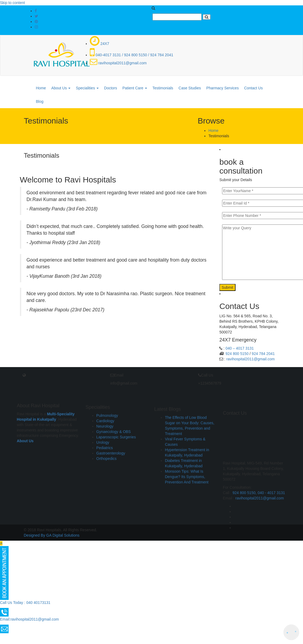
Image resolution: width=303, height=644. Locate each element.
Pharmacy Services (222, 88)
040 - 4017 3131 (271, 566)
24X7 (100, 44)
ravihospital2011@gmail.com (118, 63)
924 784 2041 (263, 354)
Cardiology (105, 455)
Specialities (87, 88)
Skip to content (13, 3)
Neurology (105, 461)
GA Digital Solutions (63, 535)
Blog (40, 101)
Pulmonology (107, 450)
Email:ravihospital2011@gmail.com (29, 619)
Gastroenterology (111, 488)
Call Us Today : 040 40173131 (25, 603)
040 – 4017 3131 (240, 348)
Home (41, 88)
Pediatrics (104, 482)
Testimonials (163, 88)
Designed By (35, 535)
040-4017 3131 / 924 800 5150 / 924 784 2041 (132, 55)
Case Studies (190, 88)
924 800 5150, (245, 566)
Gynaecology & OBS (113, 466)
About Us (61, 88)
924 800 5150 (237, 354)
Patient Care (135, 88)
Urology (103, 477)
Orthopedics (106, 493)
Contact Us (253, 88)
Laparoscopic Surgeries (116, 471)
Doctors (110, 88)
